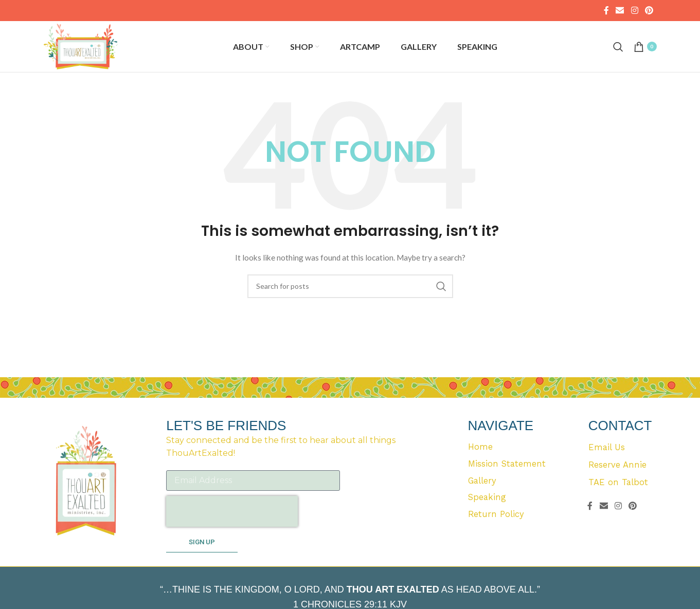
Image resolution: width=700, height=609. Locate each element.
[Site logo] (91, 54)
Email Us (607, 464)
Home (480, 464)
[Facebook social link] (606, 11)
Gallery (483, 499)
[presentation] (232, 528)
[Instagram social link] (634, 11)
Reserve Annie (618, 482)
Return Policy (496, 534)
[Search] (618, 55)
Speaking (488, 516)
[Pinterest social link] (649, 11)
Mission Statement (508, 482)
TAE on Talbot (618, 499)
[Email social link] (620, 11)
